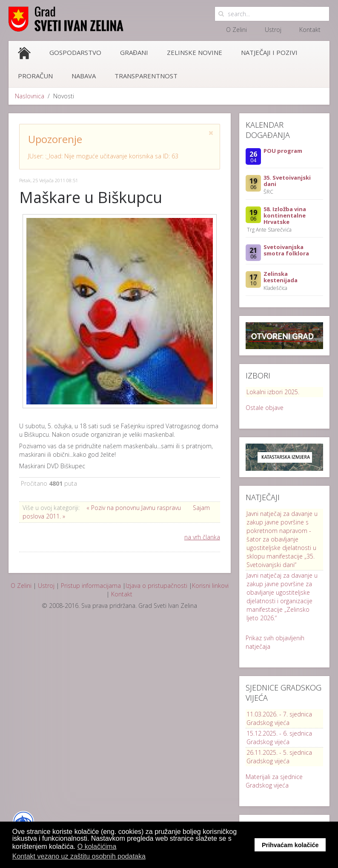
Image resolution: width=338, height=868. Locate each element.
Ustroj (273, 30)
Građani (134, 52)
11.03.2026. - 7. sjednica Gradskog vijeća (279, 718)
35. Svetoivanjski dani (287, 181)
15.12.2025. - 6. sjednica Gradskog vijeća (279, 738)
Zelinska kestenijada (281, 277)
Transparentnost (146, 76)
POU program (283, 151)
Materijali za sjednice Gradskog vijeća (274, 781)
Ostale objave (265, 408)
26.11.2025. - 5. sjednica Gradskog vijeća (279, 757)
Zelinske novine (195, 52)
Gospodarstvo (75, 52)
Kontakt (310, 30)
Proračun (35, 76)
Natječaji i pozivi (269, 52)
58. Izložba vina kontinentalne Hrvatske (285, 215)
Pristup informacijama (91, 586)
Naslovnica (30, 96)
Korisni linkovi (210, 586)
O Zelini (236, 30)
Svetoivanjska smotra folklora (286, 250)
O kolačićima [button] (97, 847)
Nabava (84, 76)
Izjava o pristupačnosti (156, 586)
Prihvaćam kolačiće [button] (290, 845)
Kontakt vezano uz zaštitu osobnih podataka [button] (79, 856)
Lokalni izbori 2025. (273, 392)
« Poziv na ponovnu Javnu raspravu (135, 508)
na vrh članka (202, 537)
